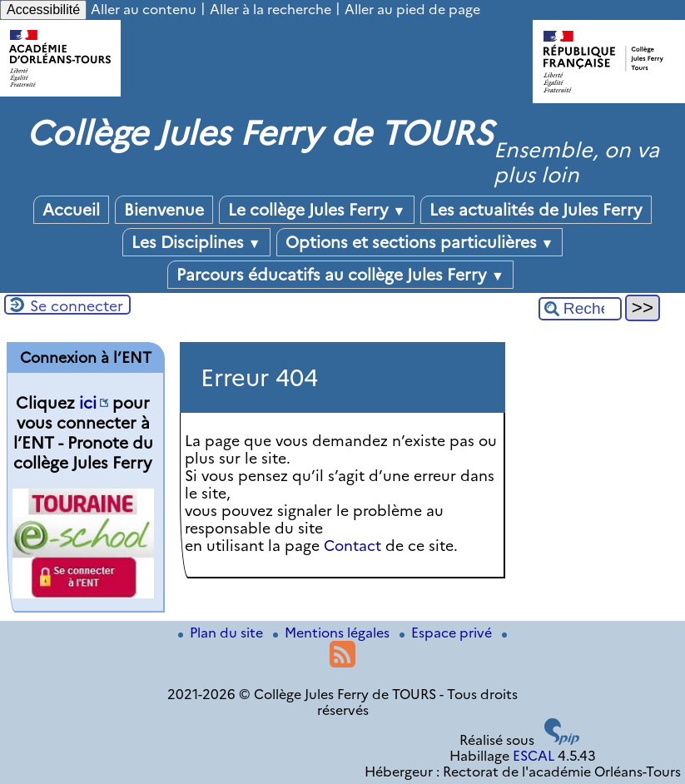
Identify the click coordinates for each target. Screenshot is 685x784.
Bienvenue (164, 210)
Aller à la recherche (271, 10)
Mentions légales (333, 633)
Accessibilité (43, 10)
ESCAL (534, 756)
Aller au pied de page (412, 10)
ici (88, 403)
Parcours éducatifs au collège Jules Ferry (340, 275)
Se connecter (77, 306)
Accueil (71, 210)
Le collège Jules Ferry (317, 210)
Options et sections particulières (420, 242)
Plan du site (222, 633)
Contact (352, 546)
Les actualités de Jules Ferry (536, 210)
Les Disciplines (196, 242)
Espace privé (447, 633)
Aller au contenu (144, 10)
